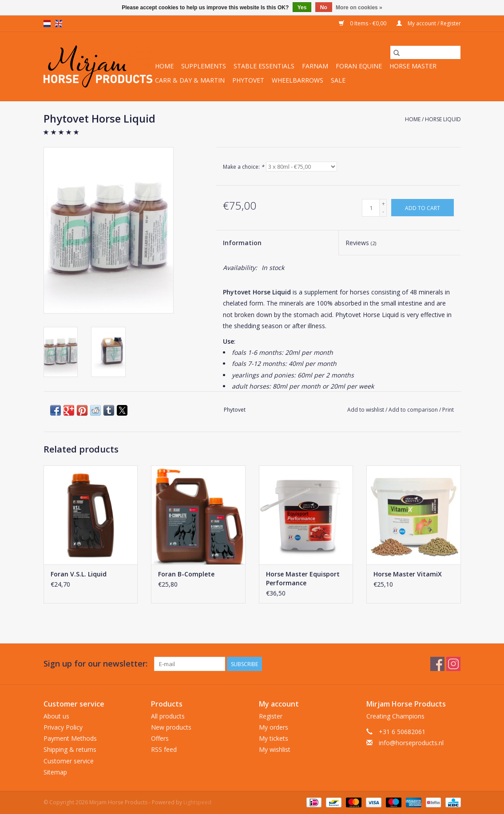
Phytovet (248, 80)
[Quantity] (371, 208)
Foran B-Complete (186, 574)
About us (56, 716)
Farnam (315, 66)
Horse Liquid (443, 119)
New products (171, 727)
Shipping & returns (70, 749)
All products (168, 716)
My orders (274, 727)
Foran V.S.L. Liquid (79, 574)
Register (271, 716)
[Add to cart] (423, 208)
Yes (302, 8)
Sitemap (55, 772)
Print (448, 410)
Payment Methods (70, 738)
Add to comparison (414, 410)
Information (242, 243)
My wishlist (275, 749)
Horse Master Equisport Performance (303, 578)
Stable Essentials (264, 66)
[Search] (425, 52)
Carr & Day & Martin (190, 80)
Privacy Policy (63, 727)
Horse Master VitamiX (408, 574)
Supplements (204, 66)
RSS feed (164, 749)
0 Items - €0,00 (363, 23)
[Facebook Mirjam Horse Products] (437, 664)
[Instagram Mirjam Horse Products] (453, 664)
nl (47, 24)
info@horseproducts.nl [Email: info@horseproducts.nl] (411, 743)
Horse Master (413, 66)
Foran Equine (359, 66)
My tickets (274, 738)
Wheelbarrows (298, 80)
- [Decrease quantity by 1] (383, 212)
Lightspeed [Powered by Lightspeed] (197, 802)
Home (164, 66)
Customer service (69, 761)
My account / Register (429, 23)
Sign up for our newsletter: (95, 664)
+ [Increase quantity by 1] (383, 204)
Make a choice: (244, 167)
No (324, 8)
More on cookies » (359, 8)
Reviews (361, 243)
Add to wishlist (366, 410)
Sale (338, 80)
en (59, 24)
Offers (160, 738)
